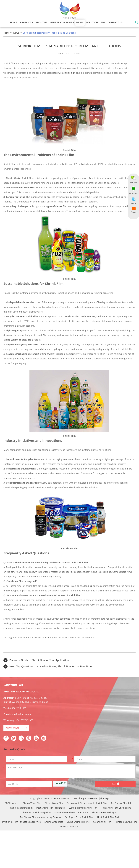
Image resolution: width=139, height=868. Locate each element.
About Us (41, 23)
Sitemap (104, 798)
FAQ (103, 23)
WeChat (134, 182)
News (80, 23)
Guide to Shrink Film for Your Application (45, 660)
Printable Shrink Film (126, 822)
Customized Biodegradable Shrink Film (87, 803)
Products (26, 23)
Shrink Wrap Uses (54, 822)
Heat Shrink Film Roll (108, 817)
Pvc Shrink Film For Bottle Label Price (21, 822)
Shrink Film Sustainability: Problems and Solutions (49, 33)
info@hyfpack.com (21, 714)
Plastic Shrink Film (70, 826)
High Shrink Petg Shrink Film (116, 808)
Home (14, 23)
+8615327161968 (24, 720)
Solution (92, 23)
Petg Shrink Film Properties (51, 808)
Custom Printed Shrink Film (83, 808)
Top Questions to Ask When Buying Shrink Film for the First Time (54, 666)
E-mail (134, 212)
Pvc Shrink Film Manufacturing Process (40, 817)
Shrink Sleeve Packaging (105, 812)
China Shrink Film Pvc (78, 822)
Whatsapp (134, 193)
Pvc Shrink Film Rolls (122, 803)
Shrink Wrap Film (32, 803)
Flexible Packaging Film (21, 808)
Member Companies (62, 23)
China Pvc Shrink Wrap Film (36, 812)
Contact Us (115, 23)
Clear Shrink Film (102, 822)
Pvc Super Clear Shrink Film (79, 817)
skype (134, 203)
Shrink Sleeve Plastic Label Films (71, 812)
